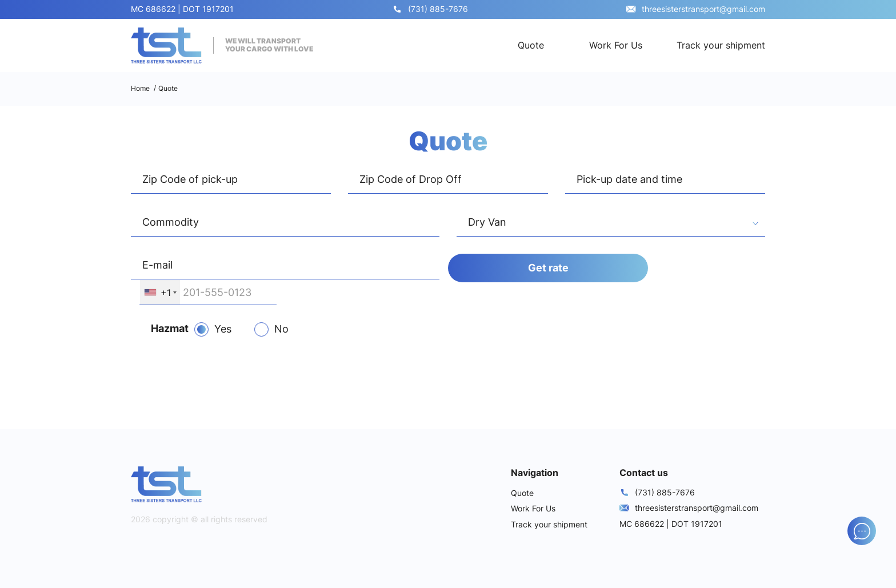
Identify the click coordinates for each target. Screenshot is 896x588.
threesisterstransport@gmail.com (703, 9)
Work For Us (616, 45)
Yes (223, 329)
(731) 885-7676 (438, 9)
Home (140, 88)
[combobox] (611, 224)
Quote (531, 45)
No (281, 329)
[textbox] (611, 223)
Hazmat (170, 328)
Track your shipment (721, 45)
